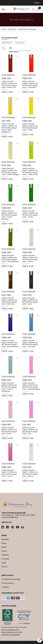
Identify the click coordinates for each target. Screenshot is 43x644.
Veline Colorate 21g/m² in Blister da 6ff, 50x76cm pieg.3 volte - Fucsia (9, 473)
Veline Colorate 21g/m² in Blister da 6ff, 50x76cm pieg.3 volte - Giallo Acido (30, 171)
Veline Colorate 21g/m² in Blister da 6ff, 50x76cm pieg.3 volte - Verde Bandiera (9, 215)
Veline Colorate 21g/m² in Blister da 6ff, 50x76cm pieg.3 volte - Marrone (9, 301)
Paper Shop (12, 29)
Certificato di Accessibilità (10, 635)
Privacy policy (8, 583)
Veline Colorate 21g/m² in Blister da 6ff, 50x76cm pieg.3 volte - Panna (30, 258)
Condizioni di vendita (11, 579)
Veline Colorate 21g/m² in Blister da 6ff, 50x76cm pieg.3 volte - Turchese (30, 344)
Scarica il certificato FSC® (10, 630)
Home (4, 29)
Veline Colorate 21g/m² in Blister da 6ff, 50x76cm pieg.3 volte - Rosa (9, 431)
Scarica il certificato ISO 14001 (12, 632)
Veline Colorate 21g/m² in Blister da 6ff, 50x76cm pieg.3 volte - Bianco (30, 473)
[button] (17, 57)
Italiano (38, 3)
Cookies (5, 587)
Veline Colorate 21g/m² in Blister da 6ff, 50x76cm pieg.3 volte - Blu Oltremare (10, 344)
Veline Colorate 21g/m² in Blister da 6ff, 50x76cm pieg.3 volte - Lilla (30, 431)
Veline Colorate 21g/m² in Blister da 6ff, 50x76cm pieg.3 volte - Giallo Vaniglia (10, 171)
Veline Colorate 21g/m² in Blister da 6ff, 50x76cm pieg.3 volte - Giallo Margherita (9, 128)
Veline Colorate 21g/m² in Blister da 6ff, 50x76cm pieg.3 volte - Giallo (30, 127)
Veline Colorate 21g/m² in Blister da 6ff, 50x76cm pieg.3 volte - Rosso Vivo (9, 84)
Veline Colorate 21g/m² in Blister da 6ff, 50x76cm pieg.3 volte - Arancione (30, 84)
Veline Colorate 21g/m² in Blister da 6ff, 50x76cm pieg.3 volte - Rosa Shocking (31, 386)
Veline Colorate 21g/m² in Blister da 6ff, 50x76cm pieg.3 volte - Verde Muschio (10, 258)
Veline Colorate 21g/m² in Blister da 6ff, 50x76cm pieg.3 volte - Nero (30, 301)
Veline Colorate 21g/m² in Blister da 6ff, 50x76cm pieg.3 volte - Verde (30, 214)
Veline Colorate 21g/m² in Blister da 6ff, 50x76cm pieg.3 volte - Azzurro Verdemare (9, 387)
